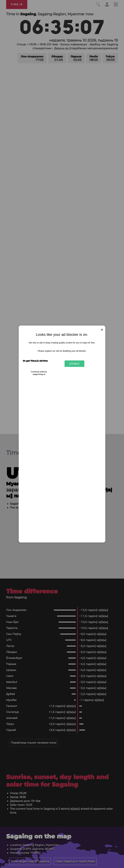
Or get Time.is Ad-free (35, 361)
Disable (75, 364)
